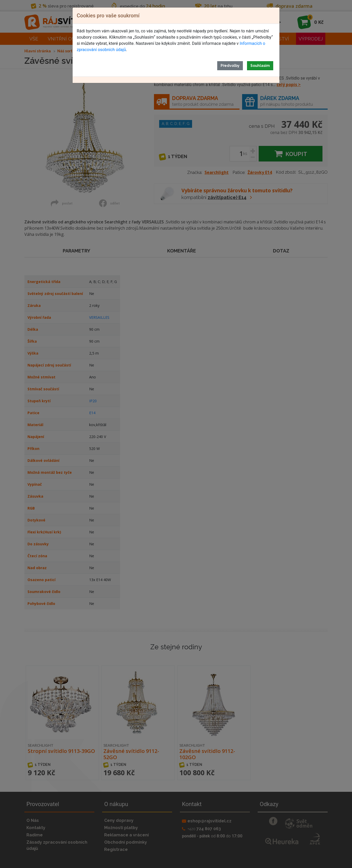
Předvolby (230, 66)
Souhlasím (260, 66)
